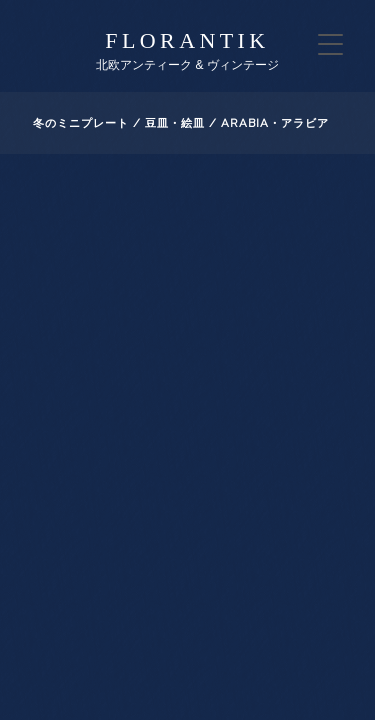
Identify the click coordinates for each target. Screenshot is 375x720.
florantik (187, 40)
